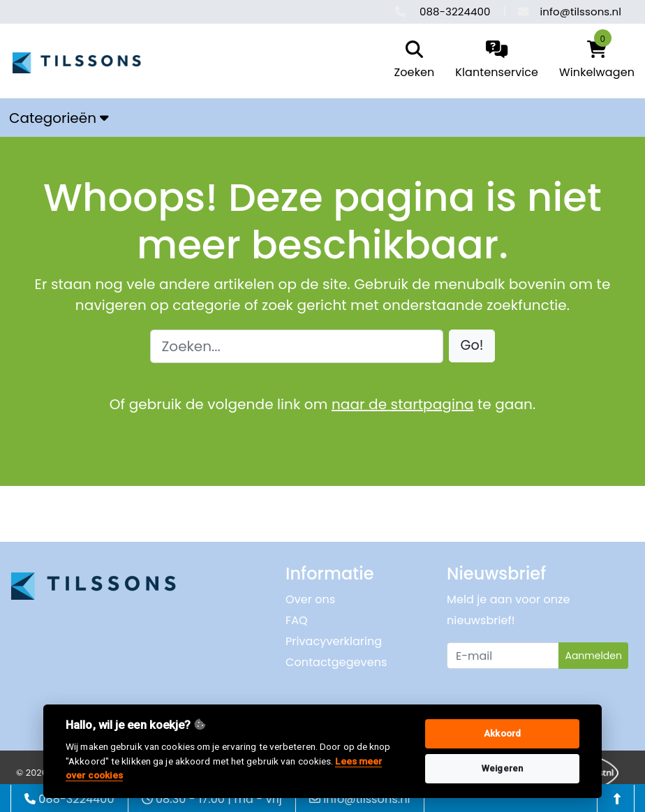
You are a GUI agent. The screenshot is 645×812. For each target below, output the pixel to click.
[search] (411, 61)
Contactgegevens (336, 662)
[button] (472, 346)
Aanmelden (593, 656)
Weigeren (502, 768)
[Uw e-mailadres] (503, 656)
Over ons (310, 599)
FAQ (297, 620)
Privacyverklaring (334, 641)
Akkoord (502, 733)
